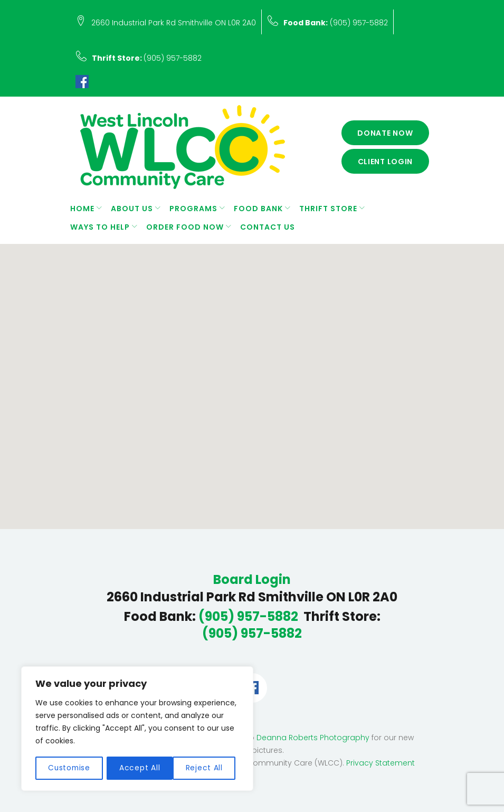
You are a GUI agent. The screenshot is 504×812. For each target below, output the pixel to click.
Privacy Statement (381, 763)
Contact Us (268, 227)
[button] (257, 383)
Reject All (139, 768)
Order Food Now (185, 227)
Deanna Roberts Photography (313, 738)
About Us (132, 209)
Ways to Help (100, 227)
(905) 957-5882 (336, 23)
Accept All (206, 768)
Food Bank (258, 209)
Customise (69, 768)
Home (82, 209)
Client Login (386, 162)
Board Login (252, 580)
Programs (193, 209)
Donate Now (385, 133)
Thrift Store (328, 209)
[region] (137, 729)
